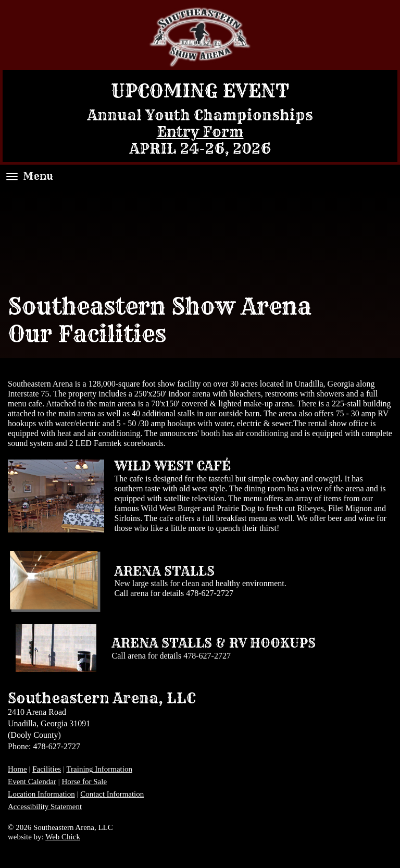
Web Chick (63, 837)
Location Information (41, 794)
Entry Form (200, 132)
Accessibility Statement (45, 807)
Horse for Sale (84, 782)
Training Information (99, 769)
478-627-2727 (210, 593)
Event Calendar (32, 782)
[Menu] (12, 176)
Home (17, 769)
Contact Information (112, 794)
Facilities (47, 769)
